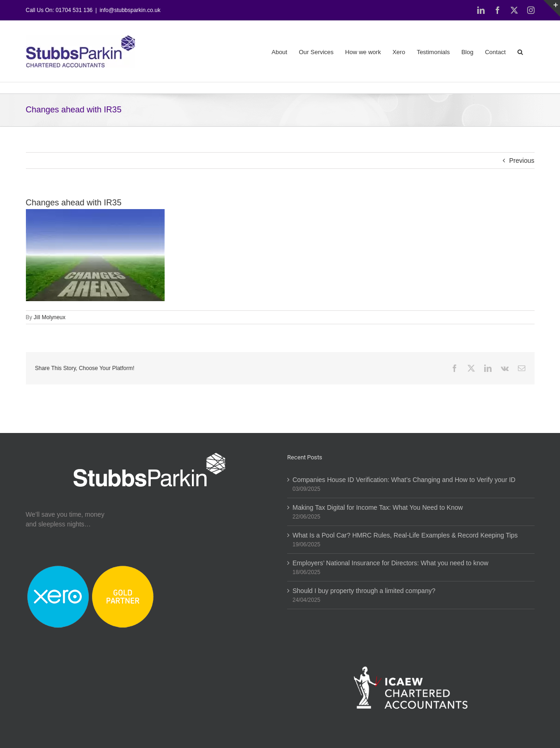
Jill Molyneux (50, 317)
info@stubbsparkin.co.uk (130, 10)
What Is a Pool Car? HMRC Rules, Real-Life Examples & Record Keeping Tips (405, 535)
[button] (520, 51)
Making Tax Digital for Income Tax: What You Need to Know (378, 507)
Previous (522, 161)
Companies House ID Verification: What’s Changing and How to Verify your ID (404, 480)
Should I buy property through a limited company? (364, 591)
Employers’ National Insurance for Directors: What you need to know (391, 563)
